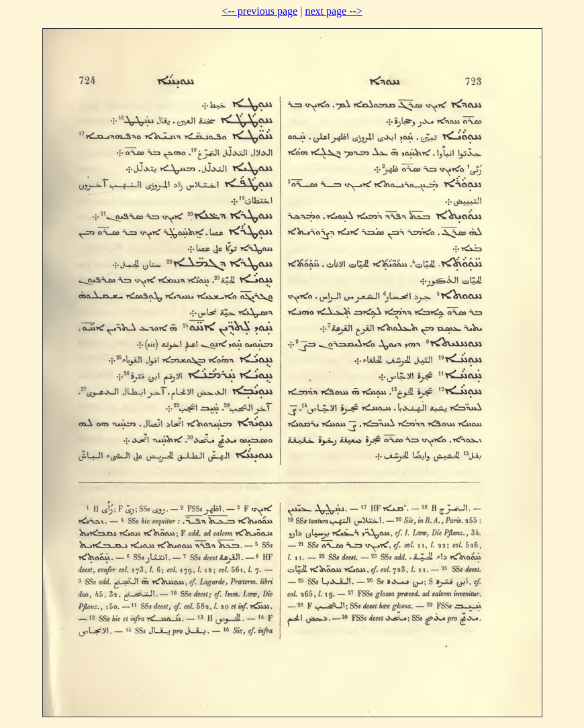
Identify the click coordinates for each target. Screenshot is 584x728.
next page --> (333, 11)
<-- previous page (259, 11)
